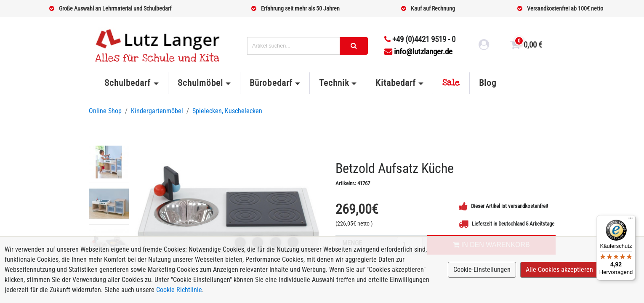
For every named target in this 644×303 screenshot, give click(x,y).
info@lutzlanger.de (418, 52)
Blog (488, 83)
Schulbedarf (128, 83)
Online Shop (105, 111)
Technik (334, 83)
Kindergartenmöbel (157, 111)
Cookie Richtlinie (179, 290)
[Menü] (631, 220)
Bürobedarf (271, 83)
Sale (451, 83)
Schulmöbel (200, 83)
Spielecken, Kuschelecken (227, 111)
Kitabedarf (395, 83)
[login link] (484, 46)
